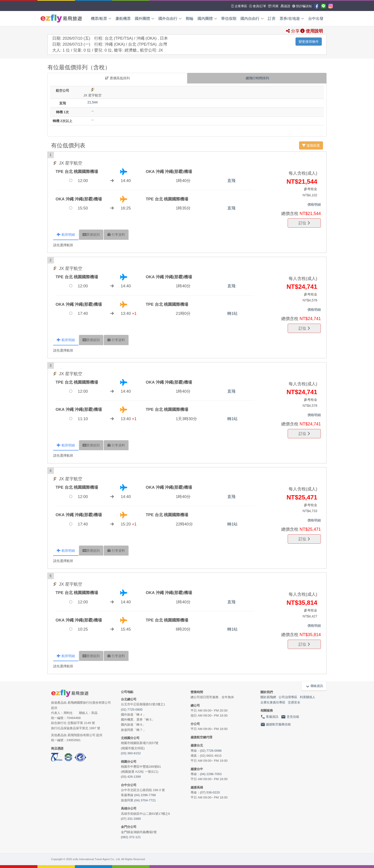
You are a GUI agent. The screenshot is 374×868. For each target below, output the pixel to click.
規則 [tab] (91, 235)
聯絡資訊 (314, 686)
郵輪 (190, 19)
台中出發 (316, 19)
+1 (134, 313)
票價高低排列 (117, 78)
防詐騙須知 (302, 6)
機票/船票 (101, 19)
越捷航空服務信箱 (276, 724)
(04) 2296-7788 (145, 795)
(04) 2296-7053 (211, 774)
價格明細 (314, 204)
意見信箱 (290, 717)
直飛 (231, 181)
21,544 (93, 102)
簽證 (285, 6)
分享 (293, 31)
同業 (273, 6)
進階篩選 (311, 145)
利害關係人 (308, 697)
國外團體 (145, 19)
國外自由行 (170, 19)
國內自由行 (252, 19)
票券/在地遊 (292, 19)
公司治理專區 (288, 697)
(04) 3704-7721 (145, 800)
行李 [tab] (116, 235)
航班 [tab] (66, 235)
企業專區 (239, 6)
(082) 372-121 (131, 837)
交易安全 (294, 702)
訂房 (272, 19)
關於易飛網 (268, 697)
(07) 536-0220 (210, 792)
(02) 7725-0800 (132, 710)
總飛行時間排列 (257, 78)
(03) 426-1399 (131, 777)
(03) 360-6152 (131, 753)
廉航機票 (123, 19)
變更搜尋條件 (309, 42)
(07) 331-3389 (131, 819)
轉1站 (232, 313)
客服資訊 (270, 717)
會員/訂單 (258, 6)
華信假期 (229, 19)
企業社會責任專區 (273, 702)
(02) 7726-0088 (211, 751)
